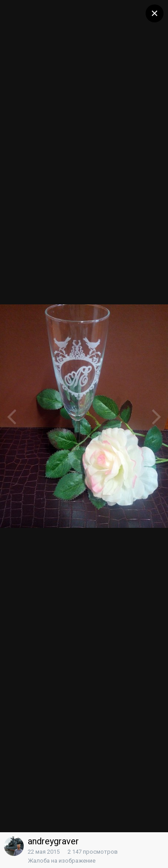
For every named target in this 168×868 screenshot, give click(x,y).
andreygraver (53, 841)
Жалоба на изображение (62, 861)
